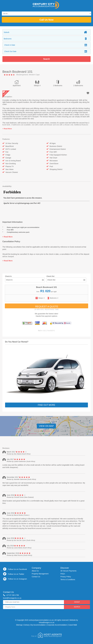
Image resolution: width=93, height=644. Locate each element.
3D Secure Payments (68, 571)
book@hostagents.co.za (12, 598)
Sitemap (19, 625)
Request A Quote (47, 307)
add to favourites (88, 93)
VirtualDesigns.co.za (46, 622)
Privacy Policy (66, 577)
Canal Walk (73, 625)
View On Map (46, 426)
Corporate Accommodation (57, 625)
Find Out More (46, 405)
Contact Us (36, 577)
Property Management (40, 574)
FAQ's (63, 574)
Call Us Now (46, 20)
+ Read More (7, 129)
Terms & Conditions (68, 580)
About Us (35, 571)
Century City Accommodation (35, 625)
